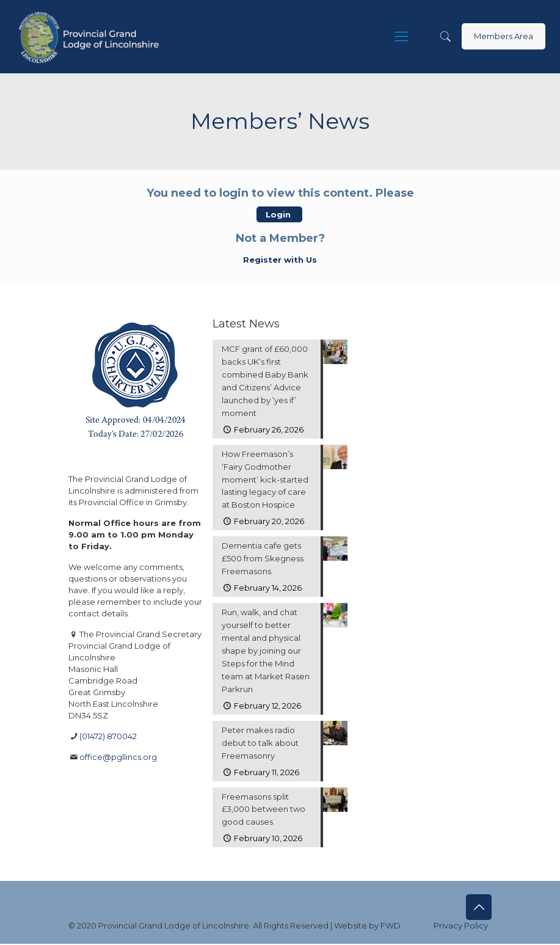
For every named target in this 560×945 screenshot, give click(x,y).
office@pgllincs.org (118, 757)
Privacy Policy (461, 927)
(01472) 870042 (108, 736)
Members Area (504, 36)
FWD (391, 927)
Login (279, 214)
